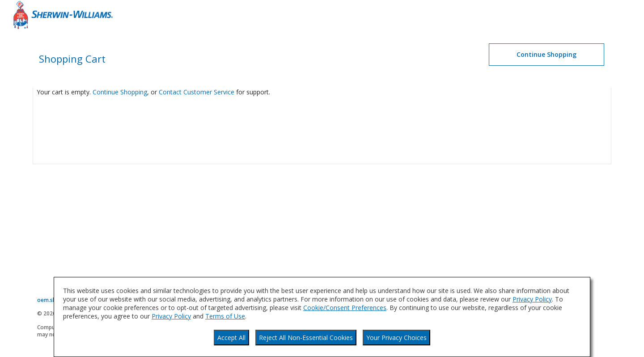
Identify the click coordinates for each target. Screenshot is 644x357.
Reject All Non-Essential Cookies (306, 338)
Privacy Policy (532, 299)
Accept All (231, 338)
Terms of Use (225, 316)
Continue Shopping (120, 92)
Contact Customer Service (197, 92)
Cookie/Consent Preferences (345, 308)
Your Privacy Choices (396, 338)
